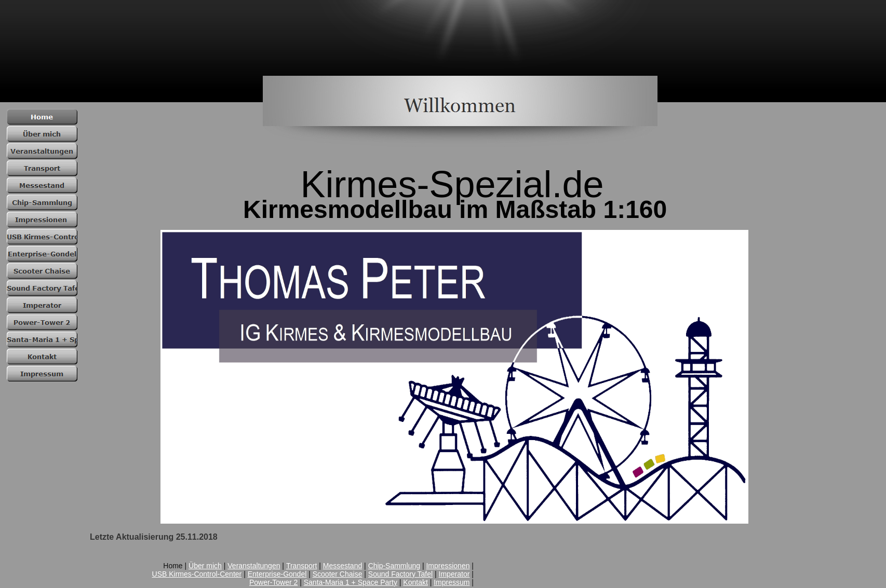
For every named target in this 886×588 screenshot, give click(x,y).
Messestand (343, 566)
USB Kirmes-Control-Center (197, 574)
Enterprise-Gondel (277, 574)
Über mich (205, 566)
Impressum (452, 582)
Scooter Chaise (338, 574)
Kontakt (415, 582)
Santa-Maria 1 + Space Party (351, 582)
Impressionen (448, 566)
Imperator (454, 574)
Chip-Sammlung (394, 566)
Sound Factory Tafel (400, 574)
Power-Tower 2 (273, 582)
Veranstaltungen (254, 566)
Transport (301, 566)
